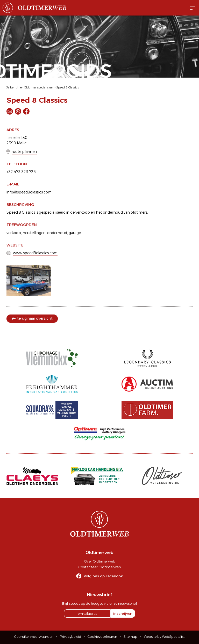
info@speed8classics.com (29, 192)
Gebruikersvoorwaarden (34, 637)
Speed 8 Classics (67, 87)
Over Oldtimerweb (99, 561)
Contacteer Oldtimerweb (99, 567)
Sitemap (130, 637)
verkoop (14, 233)
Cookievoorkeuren (102, 637)
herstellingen (34, 233)
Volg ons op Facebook (103, 576)
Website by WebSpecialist (164, 637)
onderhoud (57, 233)
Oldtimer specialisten (39, 87)
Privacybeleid (70, 637)
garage (75, 233)
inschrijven (123, 613)
